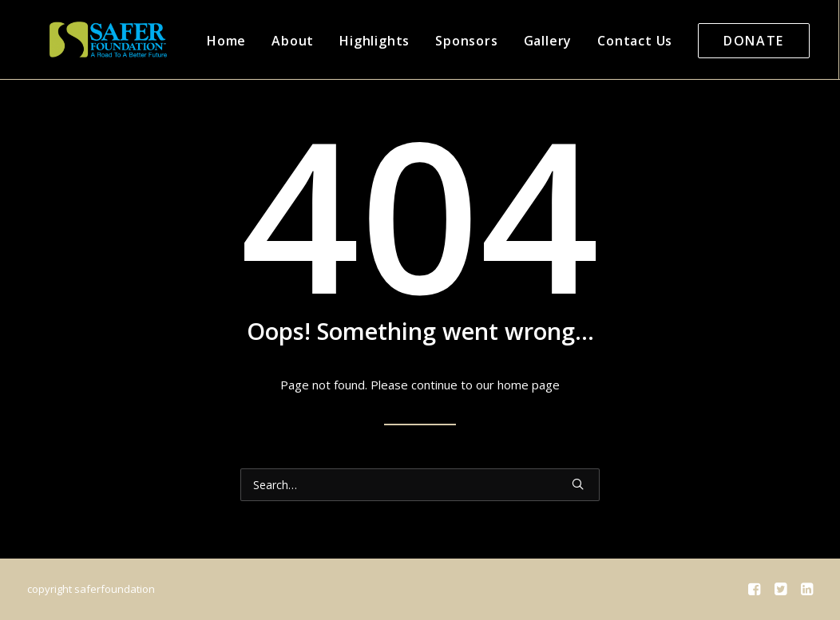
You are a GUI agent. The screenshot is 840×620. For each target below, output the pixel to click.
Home (204, 41)
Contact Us (612, 41)
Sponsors (444, 41)
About (270, 41)
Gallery (526, 41)
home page (529, 385)
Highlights (352, 41)
